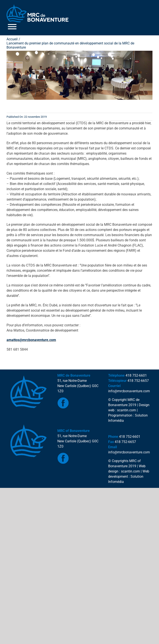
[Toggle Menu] (12, 27)
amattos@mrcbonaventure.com (31, 340)
